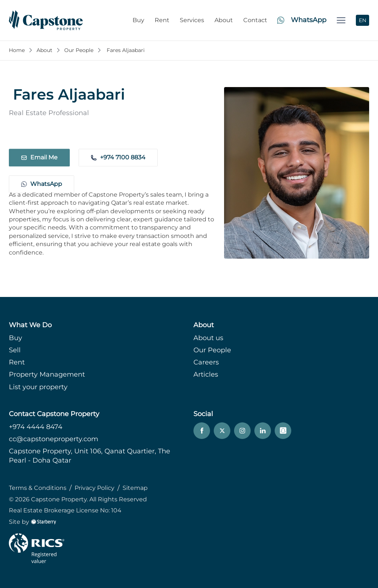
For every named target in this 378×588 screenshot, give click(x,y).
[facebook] (202, 431)
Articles (206, 374)
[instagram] (242, 431)
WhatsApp (42, 173)
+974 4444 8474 (36, 427)
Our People (79, 50)
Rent (162, 20)
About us (208, 338)
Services (192, 20)
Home (17, 50)
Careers (206, 362)
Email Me (39, 144)
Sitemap (135, 488)
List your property (38, 387)
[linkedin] (263, 431)
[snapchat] (283, 431)
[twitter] (222, 431)
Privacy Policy (94, 488)
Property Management (47, 374)
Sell (15, 350)
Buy (138, 20)
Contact (255, 20)
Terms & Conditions (38, 488)
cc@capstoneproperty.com (54, 439)
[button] (341, 20)
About (224, 20)
